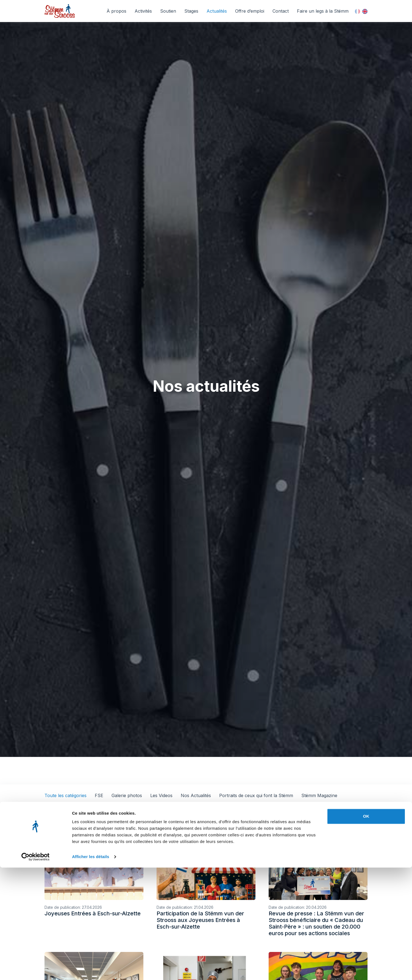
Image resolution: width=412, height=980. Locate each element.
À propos (116, 11)
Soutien (168, 11)
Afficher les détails (91, 969)
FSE (99, 795)
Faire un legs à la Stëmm (323, 11)
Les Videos (161, 795)
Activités (143, 11)
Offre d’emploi (250, 11)
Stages (191, 11)
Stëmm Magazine (319, 795)
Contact (281, 11)
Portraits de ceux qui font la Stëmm (256, 795)
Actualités (217, 11)
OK (366, 929)
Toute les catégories (66, 795)
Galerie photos (127, 795)
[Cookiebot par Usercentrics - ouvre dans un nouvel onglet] (36, 969)
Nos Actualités (196, 795)
